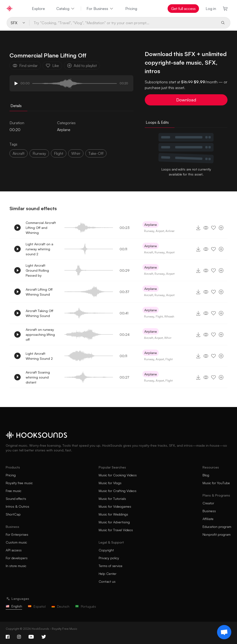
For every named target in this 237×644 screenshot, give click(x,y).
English (14, 606)
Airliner (170, 231)
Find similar (25, 66)
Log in (211, 9)
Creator (208, 503)
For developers (17, 558)
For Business (100, 9)
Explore (38, 9)
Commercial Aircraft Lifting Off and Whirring (41, 228)
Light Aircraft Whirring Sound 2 (39, 356)
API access (14, 550)
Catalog (66, 9)
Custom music (16, 542)
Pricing (131, 9)
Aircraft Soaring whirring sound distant (38, 377)
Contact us (107, 581)
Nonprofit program (217, 534)
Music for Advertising (114, 522)
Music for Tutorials (112, 499)
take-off (96, 153)
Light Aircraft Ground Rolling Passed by (37, 270)
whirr (76, 153)
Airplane (64, 130)
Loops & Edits (157, 122)
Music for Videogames (115, 506)
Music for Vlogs (110, 483)
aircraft (19, 153)
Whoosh (169, 316)
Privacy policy (109, 558)
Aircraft (149, 252)
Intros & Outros (17, 506)
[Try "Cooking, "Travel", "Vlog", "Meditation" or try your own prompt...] (123, 23)
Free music (14, 491)
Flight (159, 316)
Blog (206, 475)
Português (86, 606)
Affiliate (208, 519)
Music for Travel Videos (116, 530)
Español (37, 606)
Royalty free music (19, 483)
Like (52, 66)
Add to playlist (82, 66)
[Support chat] (224, 632)
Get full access (183, 9)
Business (209, 511)
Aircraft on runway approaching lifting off (40, 334)
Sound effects (16, 499)
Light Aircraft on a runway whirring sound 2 (39, 249)
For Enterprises (17, 534)
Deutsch (60, 606)
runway (39, 153)
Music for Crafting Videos (118, 491)
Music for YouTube (216, 483)
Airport (160, 231)
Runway (149, 231)
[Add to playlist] (221, 228)
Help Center (108, 574)
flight (59, 153)
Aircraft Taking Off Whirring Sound (39, 313)
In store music (16, 566)
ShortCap (13, 514)
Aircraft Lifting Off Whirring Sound (39, 292)
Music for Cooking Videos (118, 475)
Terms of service (111, 566)
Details (16, 106)
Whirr (168, 338)
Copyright (106, 550)
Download (186, 100)
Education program (217, 527)
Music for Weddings (113, 514)
